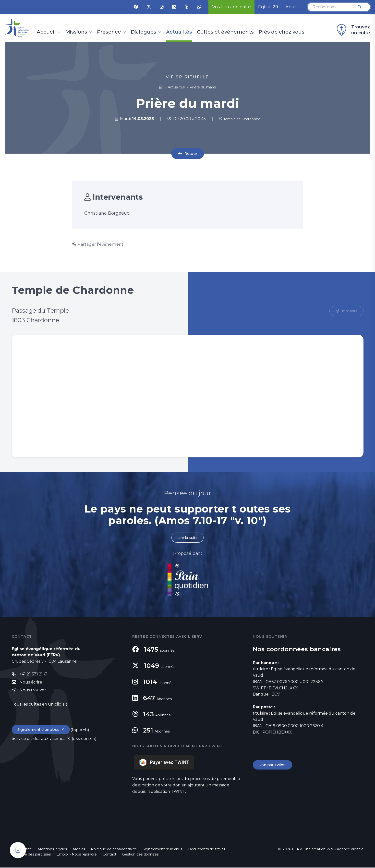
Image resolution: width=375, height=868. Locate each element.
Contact (109, 855)
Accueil (46, 32)
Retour (191, 154)
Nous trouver (33, 691)
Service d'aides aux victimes (38, 741)
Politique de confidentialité (114, 850)
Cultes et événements (225, 32)
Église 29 (268, 7)
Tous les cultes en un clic (37, 706)
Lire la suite (188, 538)
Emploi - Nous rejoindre (77, 855)
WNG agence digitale (345, 850)
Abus (291, 7)
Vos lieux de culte (231, 7)
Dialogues (144, 32)
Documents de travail (206, 850)
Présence (109, 32)
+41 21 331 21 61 (34, 675)
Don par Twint (273, 766)
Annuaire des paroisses (31, 855)
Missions (76, 32)
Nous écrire (31, 683)
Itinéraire (349, 311)
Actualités (179, 32)
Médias (79, 850)
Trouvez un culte (353, 30)
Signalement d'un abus (40, 731)
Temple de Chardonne (240, 119)
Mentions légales (52, 850)
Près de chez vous (282, 32)
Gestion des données (140, 855)
